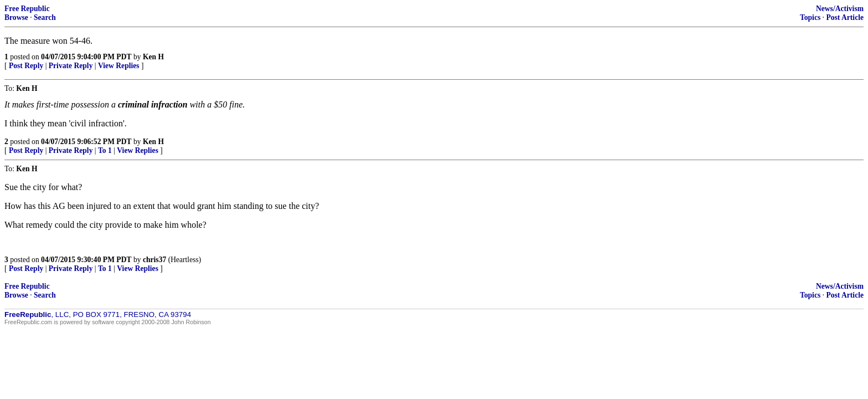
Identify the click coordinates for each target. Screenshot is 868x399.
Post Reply (26, 66)
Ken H (153, 57)
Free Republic (27, 9)
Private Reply (71, 66)
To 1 (105, 150)
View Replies (119, 66)
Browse (16, 17)
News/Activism (840, 9)
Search (45, 17)
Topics (810, 17)
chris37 (154, 260)
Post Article (845, 17)
